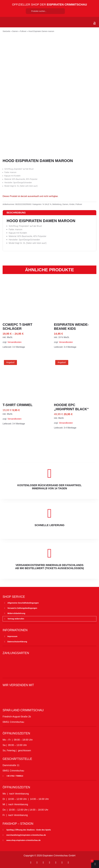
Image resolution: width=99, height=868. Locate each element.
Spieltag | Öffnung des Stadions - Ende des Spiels (29, 830)
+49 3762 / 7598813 (15, 776)
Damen (15, 31)
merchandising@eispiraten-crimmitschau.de (26, 835)
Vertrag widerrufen (16, 619)
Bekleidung (57, 204)
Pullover (23, 31)
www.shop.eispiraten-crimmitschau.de (23, 840)
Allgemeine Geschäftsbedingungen (23, 603)
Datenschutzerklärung (17, 642)
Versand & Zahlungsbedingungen (22, 608)
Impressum (12, 636)
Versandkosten (15, 342)
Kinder (72, 204)
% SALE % (47, 204)
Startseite (6, 31)
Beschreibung (16, 213)
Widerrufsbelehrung (16, 613)
